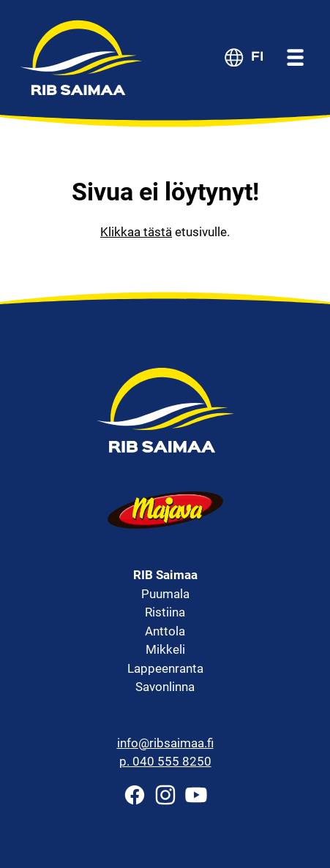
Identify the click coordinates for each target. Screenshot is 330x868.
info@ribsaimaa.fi (165, 743)
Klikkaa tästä (136, 232)
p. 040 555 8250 (165, 761)
